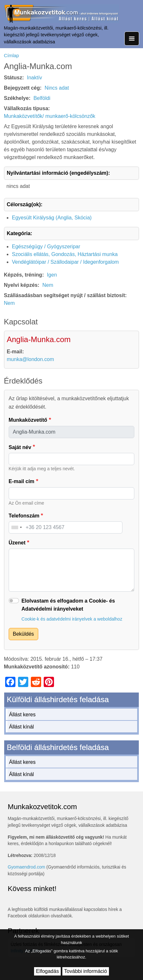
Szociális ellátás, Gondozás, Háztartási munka (65, 254)
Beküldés (23, 634)
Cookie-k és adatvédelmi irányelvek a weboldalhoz (72, 619)
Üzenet (17, 543)
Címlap (11, 56)
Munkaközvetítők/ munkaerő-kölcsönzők (50, 116)
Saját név (20, 447)
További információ (86, 971)
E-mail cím (22, 481)
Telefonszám (24, 516)
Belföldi (42, 98)
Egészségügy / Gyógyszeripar (46, 247)
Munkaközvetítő (28, 420)
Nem (48, 285)
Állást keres (22, 715)
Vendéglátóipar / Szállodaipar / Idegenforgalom (65, 262)
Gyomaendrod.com (27, 867)
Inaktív (35, 78)
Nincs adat (57, 88)
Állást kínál (21, 727)
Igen (52, 275)
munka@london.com (30, 359)
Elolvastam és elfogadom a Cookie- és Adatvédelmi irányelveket (68, 605)
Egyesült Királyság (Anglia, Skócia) (52, 218)
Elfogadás (47, 971)
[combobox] (16, 527)
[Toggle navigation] (132, 39)
